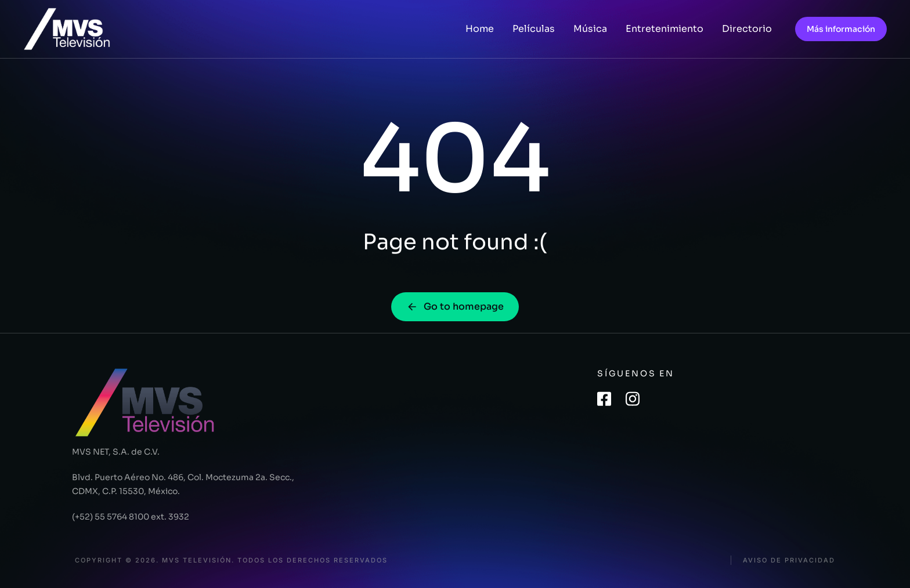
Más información (841, 29)
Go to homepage (455, 306)
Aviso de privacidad (789, 560)
